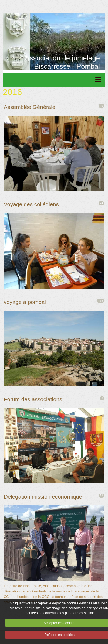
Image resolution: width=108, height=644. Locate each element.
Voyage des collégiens (31, 204)
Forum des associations (33, 399)
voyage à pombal (25, 302)
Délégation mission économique (43, 497)
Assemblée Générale (30, 107)
